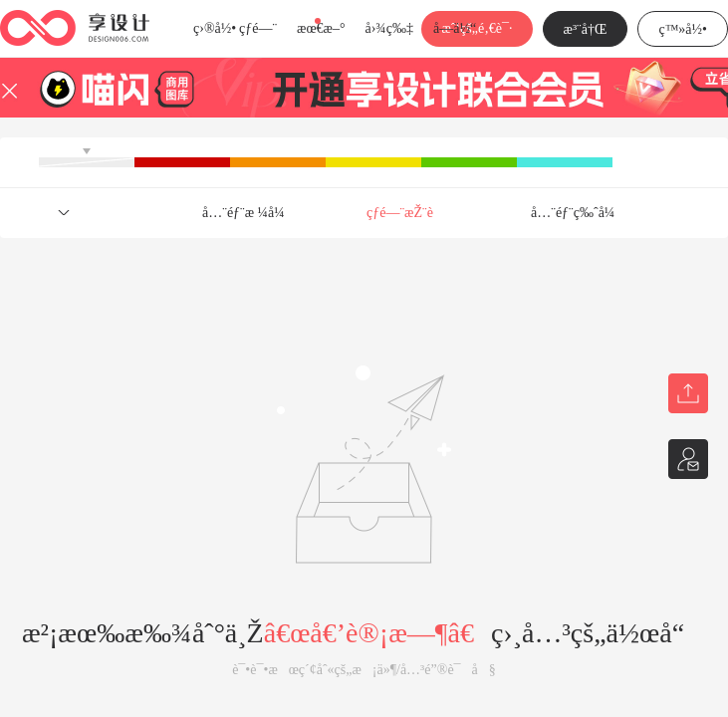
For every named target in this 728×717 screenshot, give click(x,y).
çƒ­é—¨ (258, 28)
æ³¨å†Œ (586, 29)
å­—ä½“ (455, 28)
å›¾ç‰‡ (389, 28)
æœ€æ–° (321, 28)
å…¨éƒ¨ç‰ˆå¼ (578, 213)
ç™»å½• (683, 29)
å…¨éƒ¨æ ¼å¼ (249, 213)
